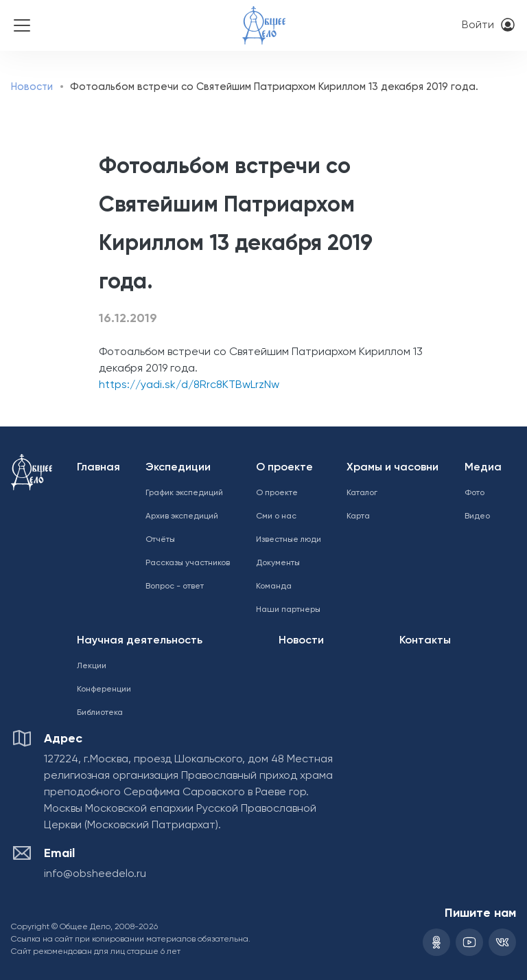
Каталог (362, 493)
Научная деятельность (140, 641)
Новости (32, 87)
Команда (274, 586)
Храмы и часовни (393, 468)
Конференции (104, 690)
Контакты (425, 641)
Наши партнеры (288, 610)
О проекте (284, 468)
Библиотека (100, 713)
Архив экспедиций (182, 516)
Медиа (483, 468)
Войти (478, 25)
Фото (475, 493)
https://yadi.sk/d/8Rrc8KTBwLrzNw (189, 385)
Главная (98, 468)
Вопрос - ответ (175, 586)
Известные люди (289, 540)
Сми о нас (276, 516)
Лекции (92, 666)
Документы (278, 563)
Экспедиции (178, 468)
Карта (358, 516)
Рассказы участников (188, 563)
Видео (477, 516)
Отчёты (160, 540)
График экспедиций (184, 493)
